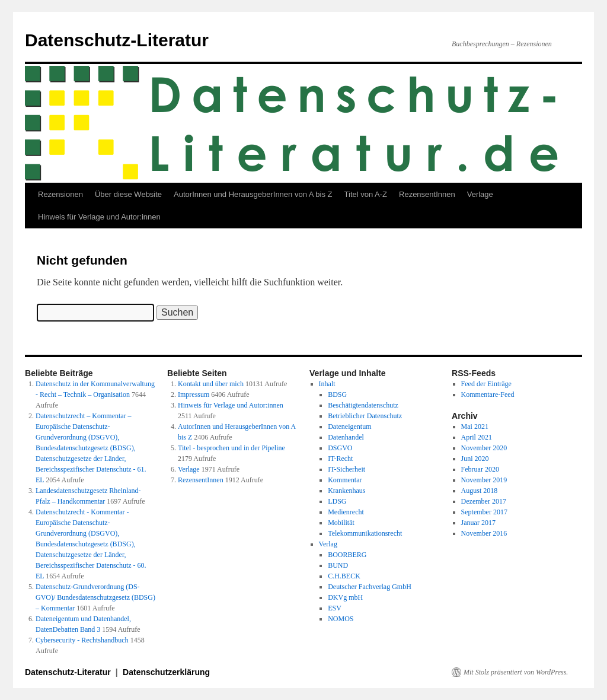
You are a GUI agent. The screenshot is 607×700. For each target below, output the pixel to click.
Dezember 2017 (484, 501)
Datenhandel (346, 437)
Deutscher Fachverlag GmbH (370, 587)
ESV (335, 608)
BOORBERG (347, 555)
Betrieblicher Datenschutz (365, 416)
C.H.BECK (344, 576)
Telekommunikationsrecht (365, 533)
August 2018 (480, 491)
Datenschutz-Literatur (117, 40)
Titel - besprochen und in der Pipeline (231, 448)
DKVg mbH (345, 597)
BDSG (337, 394)
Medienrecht (346, 512)
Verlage (480, 194)
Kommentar (345, 480)
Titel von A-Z (366, 194)
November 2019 (484, 480)
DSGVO (340, 448)
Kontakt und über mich (211, 384)
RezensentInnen (427, 194)
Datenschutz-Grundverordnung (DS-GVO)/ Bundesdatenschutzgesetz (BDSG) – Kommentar (95, 597)
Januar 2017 (478, 523)
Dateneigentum (349, 427)
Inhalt (327, 384)
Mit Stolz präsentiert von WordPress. (516, 672)
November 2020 (484, 448)
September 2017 (484, 512)
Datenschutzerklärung (166, 672)
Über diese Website (128, 194)
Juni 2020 (475, 459)
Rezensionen (60, 194)
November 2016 (484, 533)
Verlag (328, 544)
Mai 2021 (475, 427)
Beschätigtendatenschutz (363, 405)
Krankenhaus (346, 491)
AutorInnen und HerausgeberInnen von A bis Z (253, 194)
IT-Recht (340, 459)
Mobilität (341, 523)
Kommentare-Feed (488, 394)
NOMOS (341, 619)
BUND (338, 565)
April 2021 (477, 437)
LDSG (337, 501)
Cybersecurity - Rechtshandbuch (82, 640)
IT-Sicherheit (346, 469)
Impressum (194, 394)
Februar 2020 (480, 469)
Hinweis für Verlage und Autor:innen (99, 217)
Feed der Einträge (486, 384)
